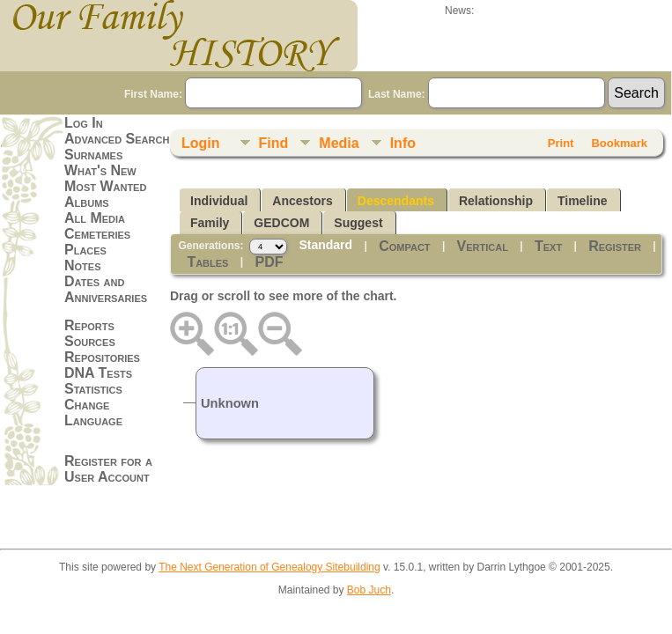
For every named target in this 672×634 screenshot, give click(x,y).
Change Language (93, 413)
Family (210, 223)
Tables (207, 262)
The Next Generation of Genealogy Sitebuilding (270, 567)
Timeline (583, 201)
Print (561, 143)
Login (201, 143)
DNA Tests (98, 373)
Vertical (483, 246)
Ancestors (302, 201)
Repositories (102, 357)
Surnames (93, 155)
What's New (100, 170)
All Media (95, 218)
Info (403, 143)
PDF (270, 262)
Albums (87, 202)
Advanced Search (117, 139)
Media (339, 143)
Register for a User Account (108, 469)
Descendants (396, 201)
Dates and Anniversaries (106, 289)
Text (548, 246)
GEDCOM (281, 223)
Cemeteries (97, 234)
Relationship (496, 201)
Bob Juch (369, 590)
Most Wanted (105, 186)
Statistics (93, 389)
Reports (89, 325)
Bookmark (619, 143)
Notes (83, 265)
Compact (404, 246)
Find (274, 143)
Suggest (358, 223)
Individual (219, 201)
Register (615, 246)
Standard (325, 245)
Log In (84, 123)
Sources (90, 341)
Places (85, 250)
